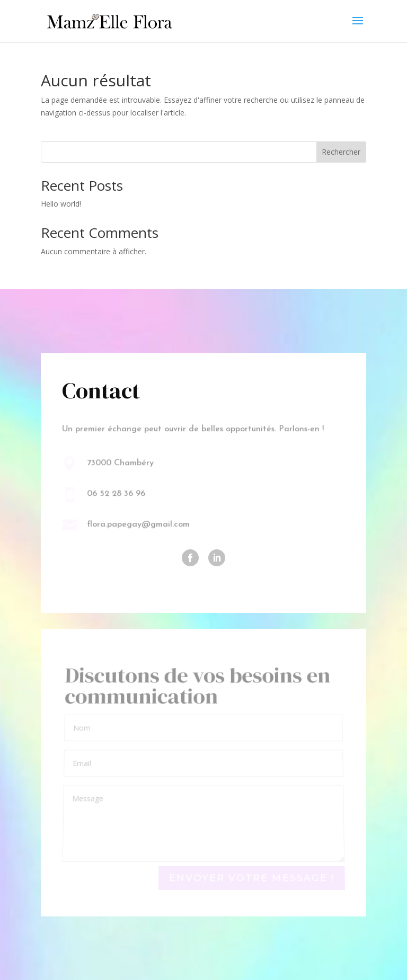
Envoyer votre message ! (252, 878)
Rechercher (341, 152)
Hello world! (61, 204)
